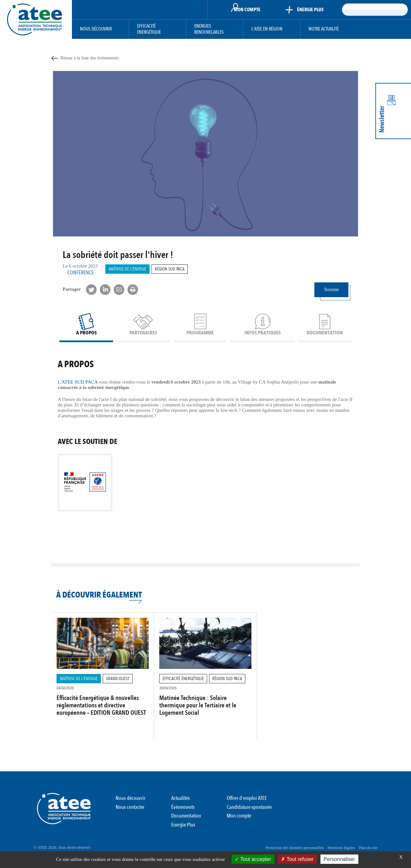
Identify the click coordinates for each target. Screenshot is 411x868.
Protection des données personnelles (289, 849)
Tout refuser (297, 859)
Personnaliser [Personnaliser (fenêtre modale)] (339, 859)
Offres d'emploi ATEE (247, 806)
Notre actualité (324, 29)
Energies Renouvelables (209, 29)
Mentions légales (337, 849)
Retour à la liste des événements (89, 58)
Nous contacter (130, 814)
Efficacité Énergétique (180, 687)
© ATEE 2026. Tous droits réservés (62, 849)
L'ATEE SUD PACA (78, 391)
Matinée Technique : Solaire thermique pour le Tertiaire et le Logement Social (198, 714)
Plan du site (367, 849)
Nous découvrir (96, 29)
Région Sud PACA (163, 269)
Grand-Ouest (112, 687)
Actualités (180, 806)
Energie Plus (183, 828)
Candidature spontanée (249, 814)
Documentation (186, 821)
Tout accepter (253, 859)
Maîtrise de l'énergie (125, 269)
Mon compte (239, 821)
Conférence (81, 273)
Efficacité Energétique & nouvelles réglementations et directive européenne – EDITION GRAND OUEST (99, 718)
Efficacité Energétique (149, 29)
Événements (183, 814)
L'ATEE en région (267, 29)
